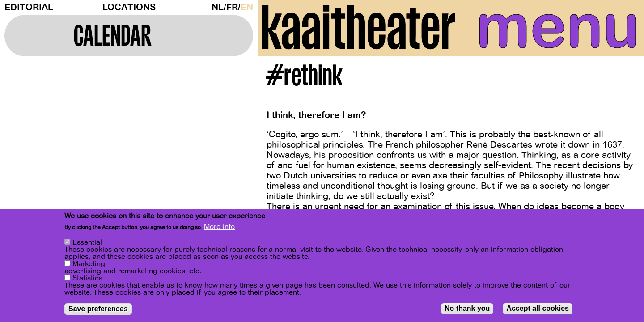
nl (218, 7)
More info (219, 227)
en (247, 7)
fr (232, 7)
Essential (87, 242)
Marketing (89, 264)
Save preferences (98, 309)
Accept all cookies (538, 308)
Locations (129, 7)
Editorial (29, 7)
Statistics (87, 278)
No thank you (467, 308)
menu (558, 27)
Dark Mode (205, 7)
